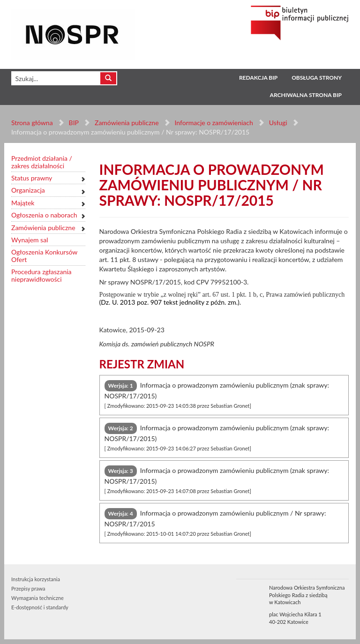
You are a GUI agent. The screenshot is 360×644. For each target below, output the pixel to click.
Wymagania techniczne (37, 598)
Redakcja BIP (258, 78)
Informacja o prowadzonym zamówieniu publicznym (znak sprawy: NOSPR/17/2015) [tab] (217, 394)
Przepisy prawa (28, 588)
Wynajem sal (30, 240)
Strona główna (32, 123)
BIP (74, 123)
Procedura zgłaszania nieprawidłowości (41, 275)
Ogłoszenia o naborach (44, 215)
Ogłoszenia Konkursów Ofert (44, 256)
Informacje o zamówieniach (214, 123)
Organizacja (28, 190)
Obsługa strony (317, 78)
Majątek (23, 203)
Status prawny (32, 178)
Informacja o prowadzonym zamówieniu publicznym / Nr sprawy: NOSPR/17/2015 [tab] (215, 522)
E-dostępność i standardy (40, 607)
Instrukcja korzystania (36, 579)
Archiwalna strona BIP (306, 95)
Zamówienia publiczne (127, 123)
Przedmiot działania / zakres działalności (42, 162)
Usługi (278, 123)
